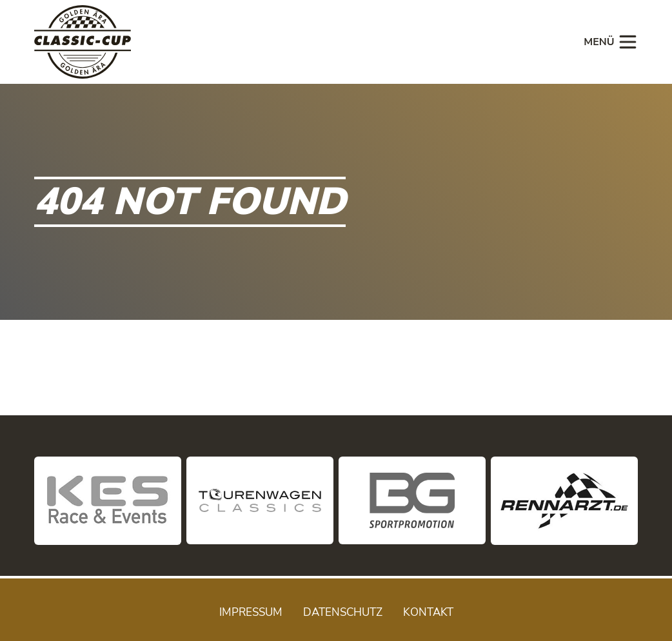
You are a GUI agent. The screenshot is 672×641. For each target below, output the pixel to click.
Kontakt (428, 612)
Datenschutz (343, 612)
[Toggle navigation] (607, 42)
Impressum (251, 612)
